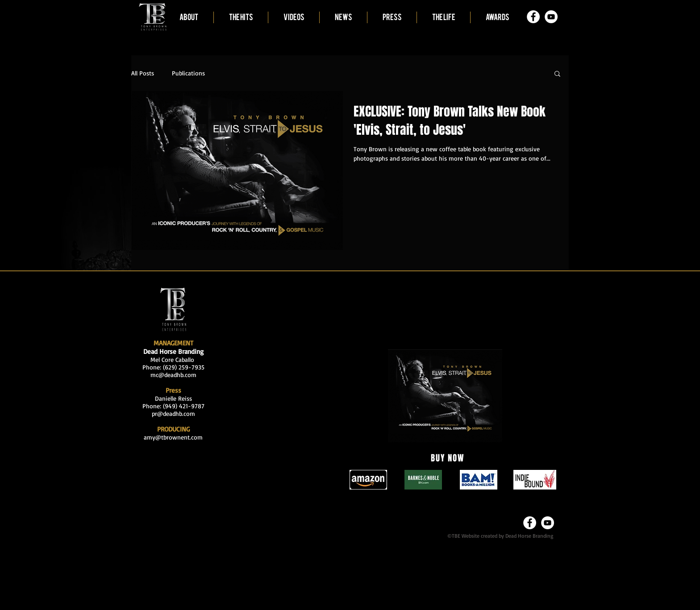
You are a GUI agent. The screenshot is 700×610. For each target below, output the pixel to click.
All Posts (143, 73)
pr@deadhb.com (173, 413)
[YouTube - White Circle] (551, 17)
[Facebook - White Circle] (533, 17)
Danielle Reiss (173, 398)
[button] (557, 74)
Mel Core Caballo (173, 359)
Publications (188, 73)
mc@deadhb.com (173, 375)
